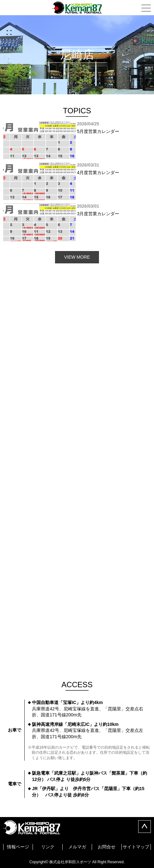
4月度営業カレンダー (77, 181)
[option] (77, 140)
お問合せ (107, 847)
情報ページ (18, 847)
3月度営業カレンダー (77, 222)
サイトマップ (136, 847)
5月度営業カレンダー (77, 140)
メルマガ (77, 847)
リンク (48, 847)
